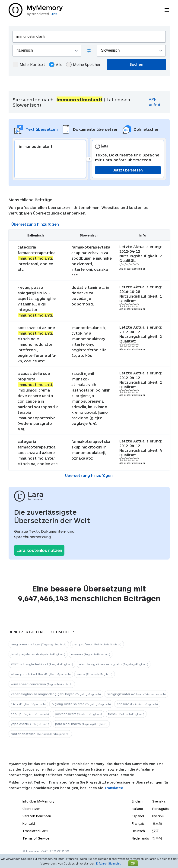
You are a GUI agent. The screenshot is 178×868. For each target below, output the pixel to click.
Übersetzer (31, 809)
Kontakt (29, 823)
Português (161, 809)
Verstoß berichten (37, 816)
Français (138, 823)
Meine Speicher (83, 65)
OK (133, 863)
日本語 (157, 823)
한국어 (157, 838)
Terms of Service (36, 838)
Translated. (114, 788)
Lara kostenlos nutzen (39, 550)
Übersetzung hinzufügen (35, 224)
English (137, 801)
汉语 (156, 831)
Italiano (137, 809)
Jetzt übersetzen (128, 170)
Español (138, 816)
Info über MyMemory (38, 801)
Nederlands (140, 838)
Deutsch (138, 831)
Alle (56, 65)
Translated (35, 831)
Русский (158, 816)
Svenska (159, 801)
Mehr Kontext (29, 65)
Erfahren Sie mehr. (108, 863)
